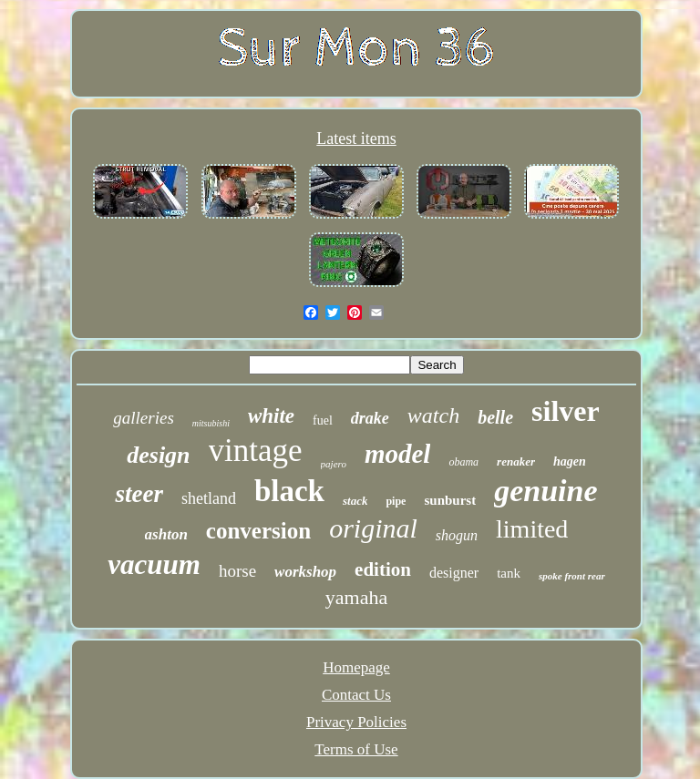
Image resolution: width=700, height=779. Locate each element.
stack (355, 501)
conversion (258, 531)
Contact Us (356, 695)
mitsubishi (211, 423)
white (271, 416)
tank (509, 573)
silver (566, 411)
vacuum (154, 564)
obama (463, 462)
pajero (334, 464)
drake (370, 418)
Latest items (356, 138)
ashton (166, 534)
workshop (305, 572)
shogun (457, 535)
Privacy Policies (356, 722)
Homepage (356, 667)
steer (139, 494)
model (398, 454)
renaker (516, 461)
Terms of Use (356, 749)
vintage (256, 451)
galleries (144, 418)
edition (383, 569)
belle (495, 417)
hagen (570, 461)
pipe (396, 501)
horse (237, 571)
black (289, 491)
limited (532, 529)
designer (454, 573)
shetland (209, 498)
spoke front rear (572, 576)
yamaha (356, 597)
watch (433, 415)
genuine (546, 491)
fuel (323, 420)
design (158, 455)
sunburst (450, 500)
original (373, 528)
